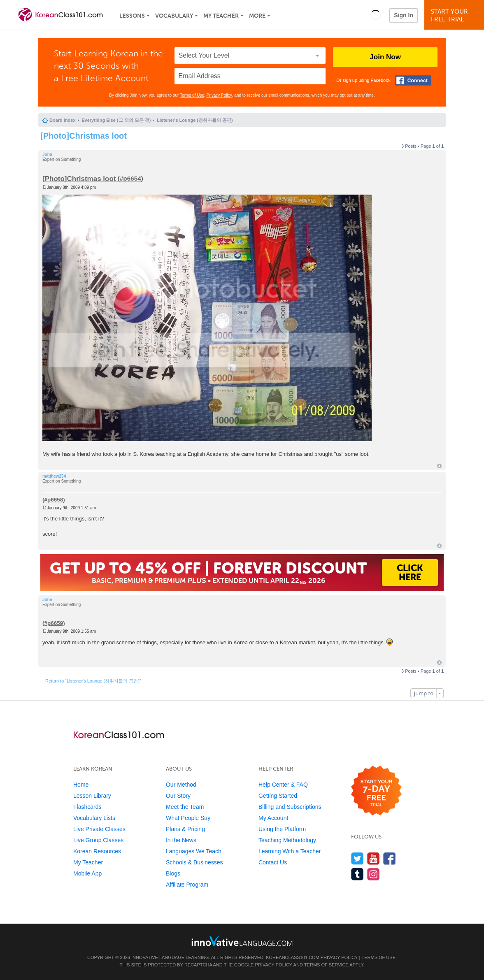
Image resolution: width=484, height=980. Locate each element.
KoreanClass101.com (293, 957)
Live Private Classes (99, 829)
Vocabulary (174, 16)
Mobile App (87, 873)
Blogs (173, 873)
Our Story (178, 796)
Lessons (132, 16)
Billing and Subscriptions (290, 807)
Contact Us (273, 862)
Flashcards (87, 807)
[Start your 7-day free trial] (376, 791)
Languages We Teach (194, 851)
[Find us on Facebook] (390, 858)
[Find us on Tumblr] (357, 874)
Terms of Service (326, 965)
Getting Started (278, 796)
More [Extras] (257, 16)
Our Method (181, 785)
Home (81, 785)
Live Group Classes (98, 840)
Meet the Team (185, 807)
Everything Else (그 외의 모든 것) (116, 120)
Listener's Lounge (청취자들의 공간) (195, 120)
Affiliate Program (187, 885)
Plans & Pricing (185, 829)
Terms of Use (192, 95)
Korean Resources (97, 851)
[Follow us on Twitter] (357, 858)
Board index (63, 120)
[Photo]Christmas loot (84, 136)
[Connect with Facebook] (413, 80)
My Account (273, 818)
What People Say (188, 818)
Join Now (385, 57)
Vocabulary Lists (94, 818)
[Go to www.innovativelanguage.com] (242, 941)
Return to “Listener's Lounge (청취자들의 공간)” (93, 681)
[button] (376, 15)
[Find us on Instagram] (373, 874)
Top (439, 466)
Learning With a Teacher (290, 851)
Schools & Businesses (194, 862)
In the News (181, 840)
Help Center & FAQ (283, 785)
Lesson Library (92, 796)
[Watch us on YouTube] (373, 858)
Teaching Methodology (287, 840)
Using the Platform (282, 829)
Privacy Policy (219, 95)
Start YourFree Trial (455, 15)
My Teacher (221, 16)
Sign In (404, 15)
